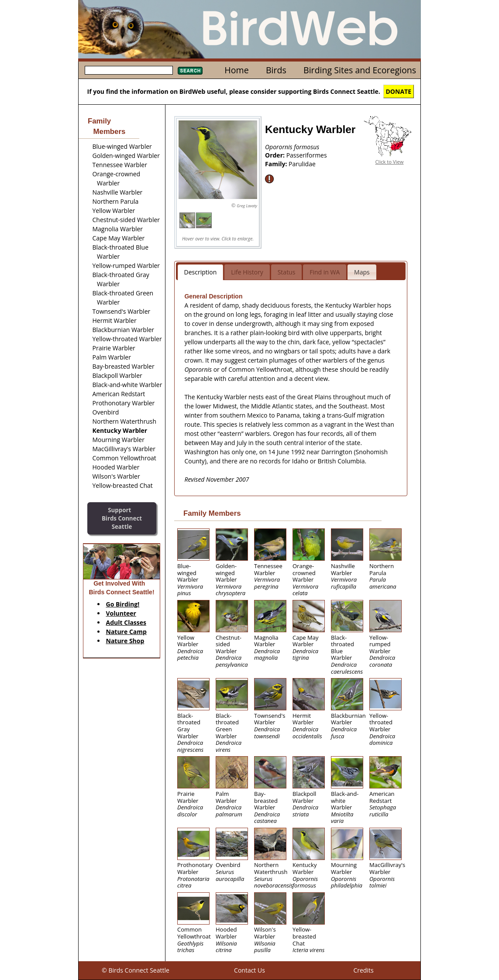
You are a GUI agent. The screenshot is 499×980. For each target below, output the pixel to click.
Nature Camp (126, 632)
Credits (363, 970)
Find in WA (325, 272)
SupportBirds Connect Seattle (122, 518)
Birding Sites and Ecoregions (360, 70)
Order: (276, 155)
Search (190, 71)
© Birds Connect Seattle (136, 970)
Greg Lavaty (247, 206)
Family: (277, 164)
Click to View (390, 162)
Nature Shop (125, 641)
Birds (276, 70)
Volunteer (121, 613)
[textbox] (129, 70)
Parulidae (302, 164)
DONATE (399, 91)
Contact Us (249, 970)
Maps (362, 272)
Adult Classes (126, 622)
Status (287, 272)
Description (201, 272)
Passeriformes (307, 155)
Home (236, 70)
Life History (247, 272)
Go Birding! (123, 604)
